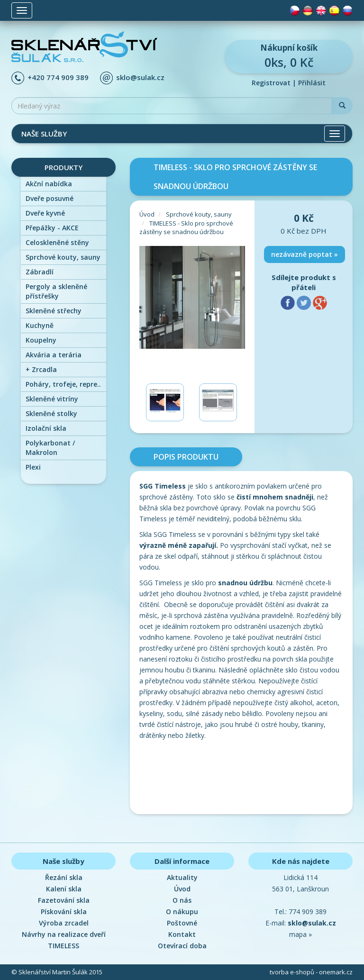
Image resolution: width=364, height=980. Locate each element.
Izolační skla (46, 428)
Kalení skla (64, 889)
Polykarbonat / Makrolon (50, 448)
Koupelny (41, 340)
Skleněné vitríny (52, 399)
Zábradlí (40, 272)
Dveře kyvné (45, 213)
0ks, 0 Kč (289, 56)
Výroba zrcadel (64, 923)
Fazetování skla (64, 900)
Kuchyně (40, 325)
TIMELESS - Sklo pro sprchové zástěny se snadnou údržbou (186, 228)
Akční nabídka (49, 184)
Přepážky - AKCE (52, 228)
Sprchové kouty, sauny (63, 257)
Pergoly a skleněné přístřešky (56, 291)
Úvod (147, 214)
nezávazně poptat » (305, 254)
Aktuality (182, 877)
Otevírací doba (182, 946)
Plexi (33, 467)
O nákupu (182, 912)
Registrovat (271, 83)
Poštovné (182, 923)
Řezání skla (64, 877)
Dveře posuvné (50, 198)
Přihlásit (312, 83)
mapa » (300, 934)
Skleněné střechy (54, 311)
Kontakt (182, 934)
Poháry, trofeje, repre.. (63, 384)
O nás (182, 900)
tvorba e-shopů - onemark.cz (311, 972)
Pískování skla (64, 912)
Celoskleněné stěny (57, 242)
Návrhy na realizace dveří (64, 934)
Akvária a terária (54, 355)
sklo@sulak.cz (140, 77)
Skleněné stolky (51, 413)
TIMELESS (64, 946)
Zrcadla (41, 369)
